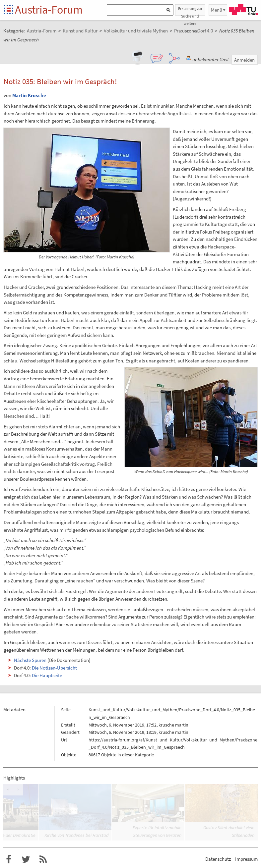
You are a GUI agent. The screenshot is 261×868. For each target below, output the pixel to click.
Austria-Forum (49, 10)
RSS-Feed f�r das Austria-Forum (43, 859)
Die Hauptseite (47, 675)
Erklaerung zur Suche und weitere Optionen (190, 11)
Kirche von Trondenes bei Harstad (76, 835)
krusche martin (173, 725)
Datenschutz (218, 859)
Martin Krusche (29, 95)
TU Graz (243, 10)
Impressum (246, 859)
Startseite (9, 10)
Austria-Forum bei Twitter (26, 859)
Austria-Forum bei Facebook (9, 859)
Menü (217, 10)
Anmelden (244, 60)
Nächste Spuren (30, 660)
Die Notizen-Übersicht (54, 668)
